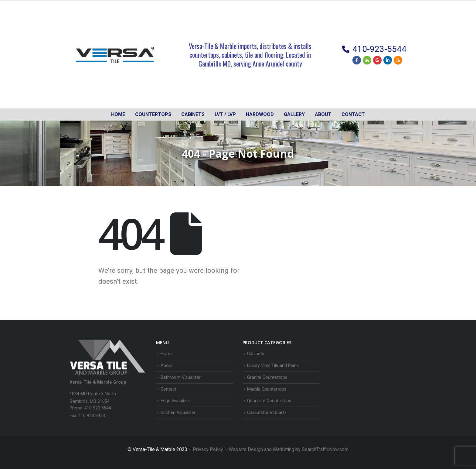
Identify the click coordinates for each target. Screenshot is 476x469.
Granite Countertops (267, 377)
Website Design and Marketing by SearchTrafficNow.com (289, 449)
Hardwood (260, 114)
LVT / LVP (225, 114)
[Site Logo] (115, 55)
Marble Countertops (267, 389)
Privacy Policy (209, 449)
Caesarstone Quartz (267, 413)
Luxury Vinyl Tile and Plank (273, 366)
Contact (353, 114)
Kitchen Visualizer (178, 413)
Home (118, 114)
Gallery (294, 114)
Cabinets (256, 354)
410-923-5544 (379, 49)
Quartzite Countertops (269, 401)
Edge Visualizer (175, 401)
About (323, 114)
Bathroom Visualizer (181, 377)
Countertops (153, 114)
